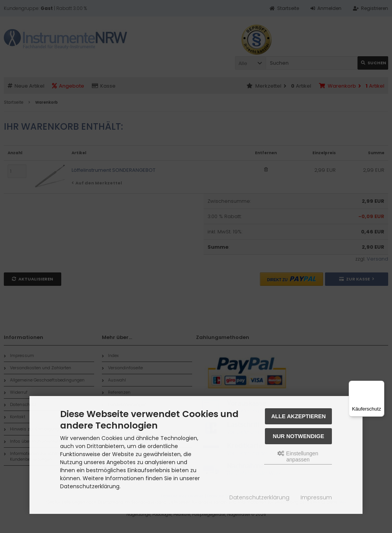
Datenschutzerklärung (259, 497)
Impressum (316, 497)
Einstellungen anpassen (298, 456)
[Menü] (380, 385)
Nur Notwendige (299, 436)
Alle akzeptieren (298, 416)
